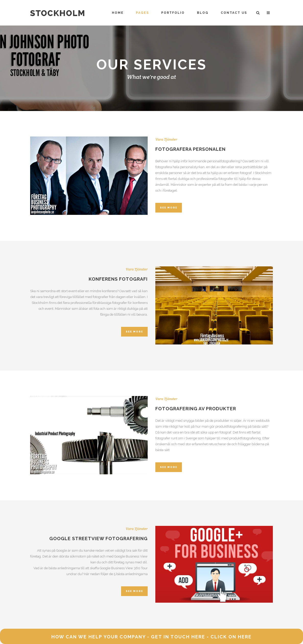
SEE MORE (169, 208)
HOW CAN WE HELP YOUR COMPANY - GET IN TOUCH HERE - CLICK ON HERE (151, 637)
